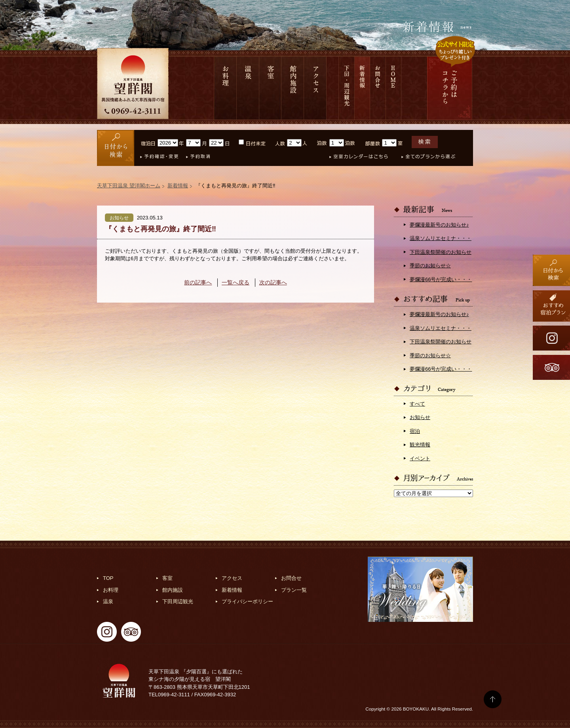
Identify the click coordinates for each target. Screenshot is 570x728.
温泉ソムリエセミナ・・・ (441, 238)
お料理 (225, 88)
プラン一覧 (294, 590)
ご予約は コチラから (450, 88)
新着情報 (362, 88)
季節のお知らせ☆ (430, 266)
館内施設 (293, 88)
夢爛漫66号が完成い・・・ (441, 279)
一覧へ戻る (236, 282)
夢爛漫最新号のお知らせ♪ (439, 225)
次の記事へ (273, 282)
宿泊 (415, 431)
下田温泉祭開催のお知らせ (441, 252)
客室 (270, 88)
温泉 (248, 88)
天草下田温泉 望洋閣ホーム (129, 186)
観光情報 (420, 445)
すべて (417, 404)
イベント (420, 458)
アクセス (315, 88)
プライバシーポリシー (247, 601)
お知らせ (420, 417)
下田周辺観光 (178, 601)
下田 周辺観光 (347, 88)
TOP (108, 578)
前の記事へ (198, 282)
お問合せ (378, 88)
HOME (394, 88)
